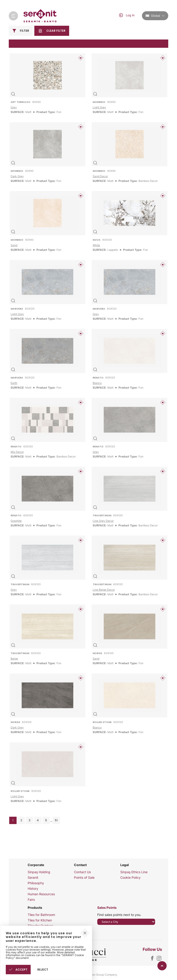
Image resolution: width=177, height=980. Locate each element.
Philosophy (36, 883)
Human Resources (41, 894)
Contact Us (82, 872)
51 (56, 820)
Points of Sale (84, 878)
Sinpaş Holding (39, 872)
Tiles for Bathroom (41, 915)
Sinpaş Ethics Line (134, 872)
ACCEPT (18, 970)
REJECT (43, 970)
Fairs (31, 900)
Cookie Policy (130, 878)
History (33, 889)
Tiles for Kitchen (40, 920)
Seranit (33, 878)
